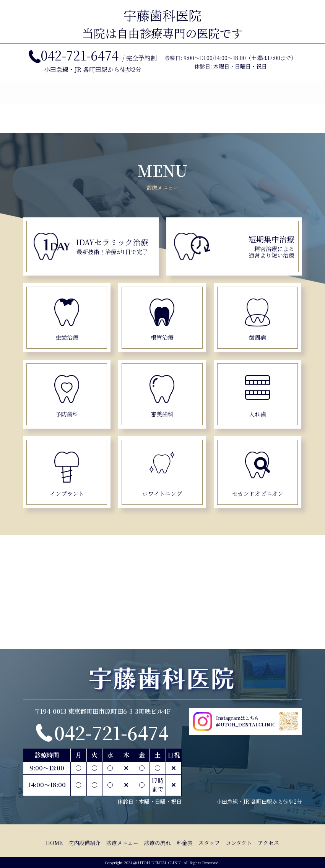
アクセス (303, 100)
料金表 (190, 100)
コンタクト (263, 100)
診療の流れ (153, 100)
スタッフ (224, 100)
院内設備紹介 (60, 100)
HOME (20, 100)
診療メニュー (107, 100)
